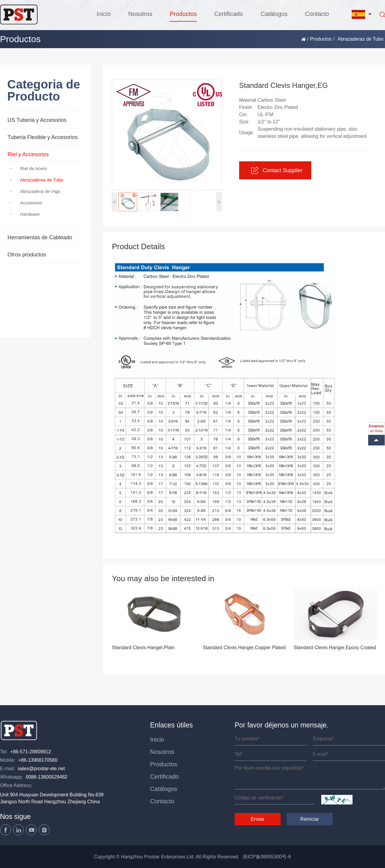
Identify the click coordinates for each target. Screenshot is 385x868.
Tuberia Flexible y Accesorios (43, 137)
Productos (183, 14)
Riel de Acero (28, 168)
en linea (376, 429)
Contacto (317, 14)
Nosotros (140, 14)
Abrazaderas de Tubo (36, 180)
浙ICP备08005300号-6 (267, 857)
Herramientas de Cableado (40, 237)
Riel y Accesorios (28, 154)
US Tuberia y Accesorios (37, 120)
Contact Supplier (277, 170)
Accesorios (26, 203)
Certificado (229, 14)
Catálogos (274, 14)
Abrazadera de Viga (35, 191)
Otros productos (27, 255)
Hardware (25, 214)
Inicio (104, 14)
